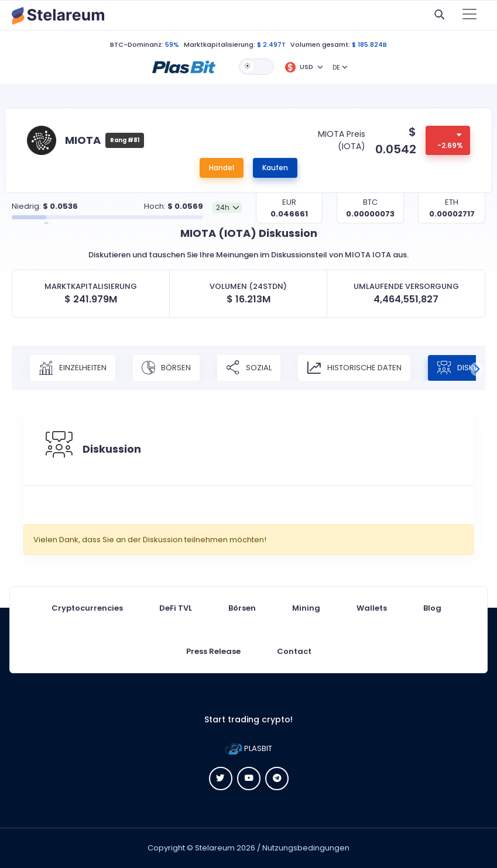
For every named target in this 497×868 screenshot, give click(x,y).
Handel (222, 168)
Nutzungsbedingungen (306, 848)
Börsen (166, 368)
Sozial (249, 368)
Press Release (213, 651)
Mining (306, 608)
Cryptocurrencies (87, 608)
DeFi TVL (176, 608)
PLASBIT (249, 748)
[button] (184, 66)
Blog (432, 608)
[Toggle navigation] (469, 15)
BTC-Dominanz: (137, 44)
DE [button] (336, 67)
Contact (294, 651)
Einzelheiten (73, 368)
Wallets (372, 608)
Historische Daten (354, 368)
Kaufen (275, 168)
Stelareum (215, 848)
